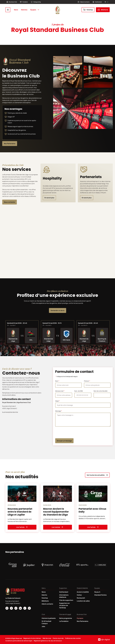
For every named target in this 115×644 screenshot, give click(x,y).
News (16, 10)
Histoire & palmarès (49, 618)
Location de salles (83, 601)
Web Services (47, 638)
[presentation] (69, 432)
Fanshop (88, 10)
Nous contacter (10, 202)
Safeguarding (36, 2)
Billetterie (103, 10)
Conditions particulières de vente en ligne (19, 641)
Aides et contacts (84, 2)
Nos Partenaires (10, 144)
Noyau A (97, 592)
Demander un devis (58, 310)
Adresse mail (59, 391)
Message (58, 411)
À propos (80, 618)
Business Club (12, 2)
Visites (79, 595)
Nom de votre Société (100, 391)
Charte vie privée (58, 638)
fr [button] (107, 2)
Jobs (43, 626)
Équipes (35, 10)
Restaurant (81, 598)
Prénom (87, 381)
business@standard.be (10, 412)
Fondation (24, 2)
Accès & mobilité (83, 592)
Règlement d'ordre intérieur (32, 638)
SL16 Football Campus (46, 622)
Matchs (44, 595)
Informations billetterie (64, 596)
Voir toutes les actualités (97, 475)
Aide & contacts (47, 604)
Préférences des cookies (73, 638)
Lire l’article (22, 527)
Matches (24, 10)
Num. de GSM (79, 391)
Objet (57, 401)
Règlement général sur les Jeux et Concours (48, 641)
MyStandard (97, 2)
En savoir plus (49, 198)
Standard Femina (100, 595)
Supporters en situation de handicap (64, 605)
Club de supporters (66, 600)
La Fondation (64, 621)
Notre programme (66, 618)
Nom (57, 381)
